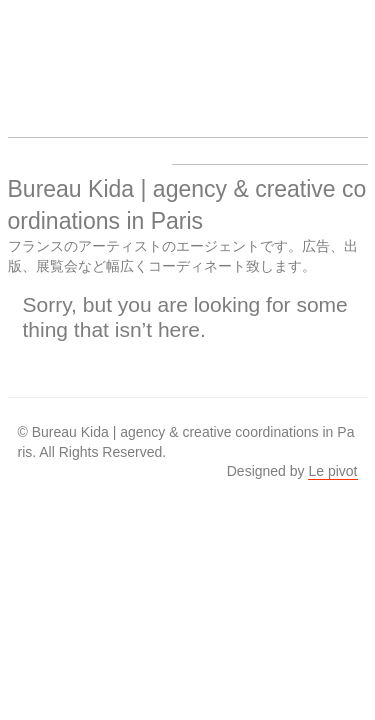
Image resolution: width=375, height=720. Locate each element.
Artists (122, 56)
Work (198, 56)
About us (274, 56)
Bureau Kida (46, 56)
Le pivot (332, 471)
